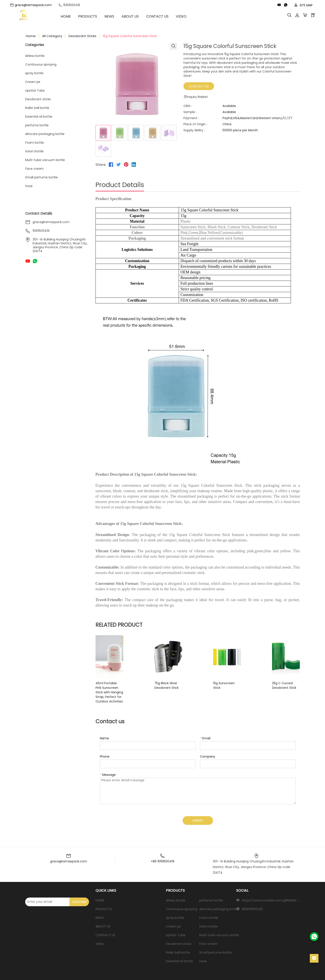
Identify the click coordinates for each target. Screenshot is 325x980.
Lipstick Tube (35, 90)
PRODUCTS (94, 16)
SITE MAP (303, 5)
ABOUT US (137, 16)
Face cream (34, 169)
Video (188, 16)
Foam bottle (35, 143)
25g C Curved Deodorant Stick (276, 685)
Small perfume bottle (41, 177)
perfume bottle (37, 125)
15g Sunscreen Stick (218, 683)
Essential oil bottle (39, 117)
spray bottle (34, 73)
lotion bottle (34, 151)
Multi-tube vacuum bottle (45, 160)
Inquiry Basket (196, 97)
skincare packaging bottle (45, 134)
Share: (101, 165)
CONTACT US (164, 16)
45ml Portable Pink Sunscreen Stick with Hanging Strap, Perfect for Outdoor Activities (115, 690)
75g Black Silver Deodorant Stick (169, 685)
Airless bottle (35, 56)
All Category (52, 36)
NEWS (116, 16)
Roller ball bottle (37, 108)
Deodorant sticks (82, 36)
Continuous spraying (41, 64)
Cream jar (33, 82)
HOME (72, 16)
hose (29, 186)
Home (31, 36)
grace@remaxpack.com (31, 5)
